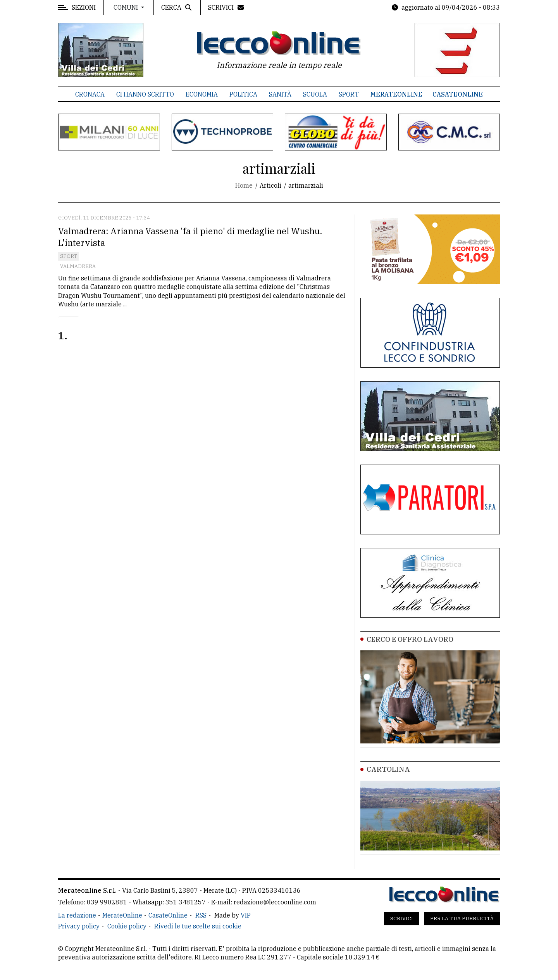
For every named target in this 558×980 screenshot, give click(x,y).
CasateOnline (458, 94)
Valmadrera (78, 266)
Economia (202, 94)
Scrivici (402, 919)
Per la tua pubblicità (462, 919)
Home (244, 185)
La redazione (77, 915)
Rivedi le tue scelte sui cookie (198, 926)
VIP (246, 915)
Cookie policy (127, 926)
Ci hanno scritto (145, 94)
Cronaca (90, 94)
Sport (349, 94)
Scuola (315, 94)
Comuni (127, 7)
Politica (243, 94)
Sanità (280, 94)
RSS (201, 915)
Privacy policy (79, 926)
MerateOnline (396, 94)
